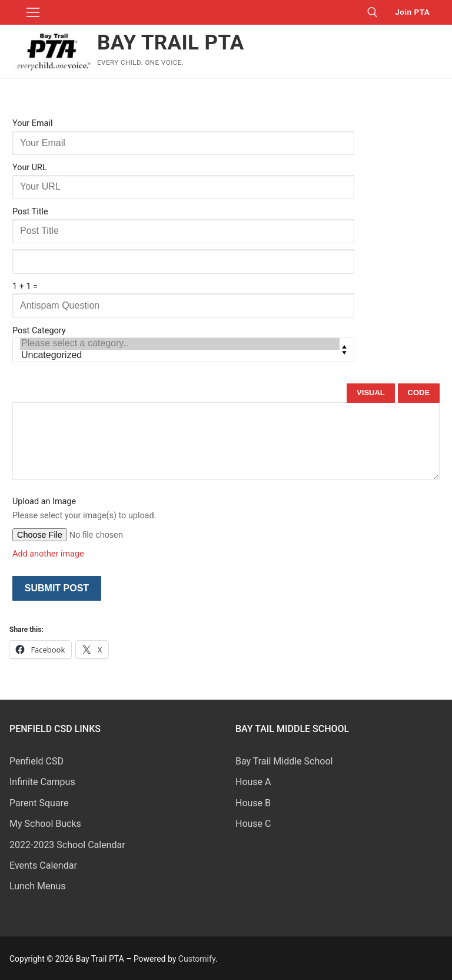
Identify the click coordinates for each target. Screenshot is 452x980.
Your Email (32, 123)
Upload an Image (44, 501)
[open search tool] (373, 12)
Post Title (30, 212)
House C (253, 824)
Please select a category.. (180, 344)
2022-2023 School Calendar (67, 845)
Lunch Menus (37, 886)
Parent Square (39, 803)
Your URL (30, 168)
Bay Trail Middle (270, 761)
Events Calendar (43, 865)
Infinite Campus (42, 782)
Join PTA (412, 12)
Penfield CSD (36, 761)
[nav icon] (33, 12)
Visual (371, 393)
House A (253, 782)
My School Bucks (45, 824)
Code (419, 393)
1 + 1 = (25, 287)
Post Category (39, 331)
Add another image (48, 554)
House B (253, 803)
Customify (197, 959)
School (319, 761)
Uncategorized (180, 356)
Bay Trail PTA (171, 43)
